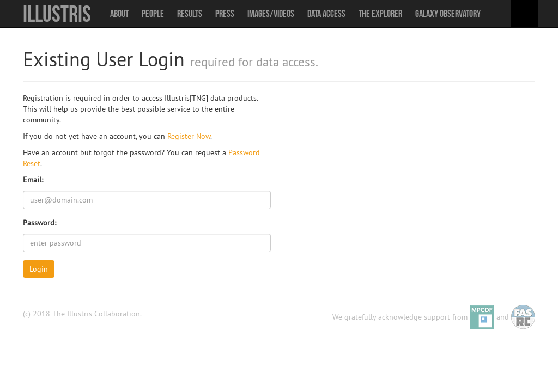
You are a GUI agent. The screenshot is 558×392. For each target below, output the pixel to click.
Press (225, 14)
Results (190, 14)
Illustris (57, 14)
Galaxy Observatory (448, 14)
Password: (40, 223)
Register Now (189, 136)
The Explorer (380, 14)
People (153, 14)
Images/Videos (271, 14)
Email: (33, 180)
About (119, 14)
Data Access (326, 14)
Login (39, 269)
